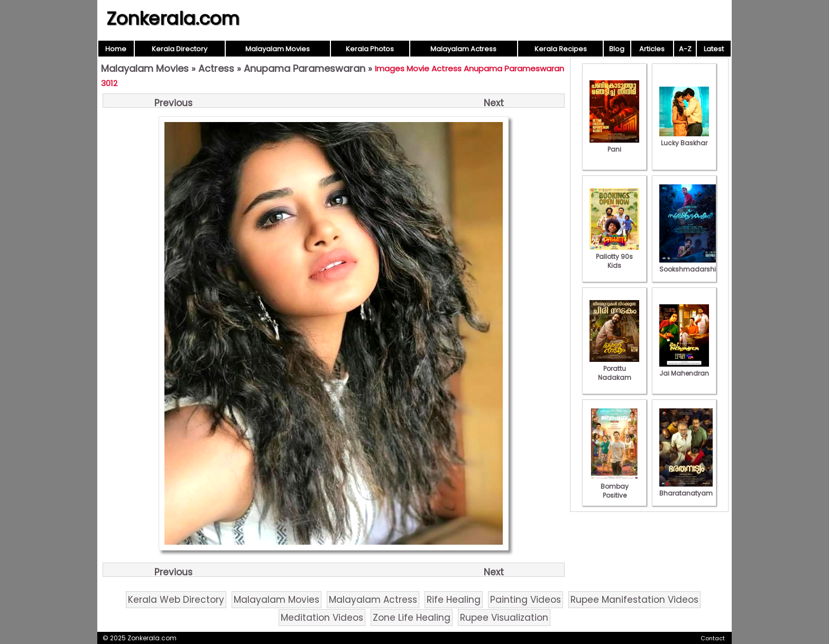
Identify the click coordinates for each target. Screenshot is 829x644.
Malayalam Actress (463, 49)
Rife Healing (454, 600)
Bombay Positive (614, 486)
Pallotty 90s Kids (614, 256)
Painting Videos (526, 600)
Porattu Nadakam (614, 368)
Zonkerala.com (173, 18)
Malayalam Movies (278, 49)
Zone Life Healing (412, 618)
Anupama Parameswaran (305, 68)
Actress (216, 68)
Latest (714, 49)
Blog (617, 49)
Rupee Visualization (504, 618)
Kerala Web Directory (176, 600)
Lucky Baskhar (684, 138)
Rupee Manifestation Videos (634, 600)
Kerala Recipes (561, 49)
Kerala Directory (179, 49)
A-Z (685, 49)
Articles (652, 49)
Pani (614, 145)
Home (116, 49)
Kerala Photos (370, 49)
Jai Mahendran (684, 369)
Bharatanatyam (686, 489)
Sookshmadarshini (690, 265)
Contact (713, 638)
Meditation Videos (322, 618)
